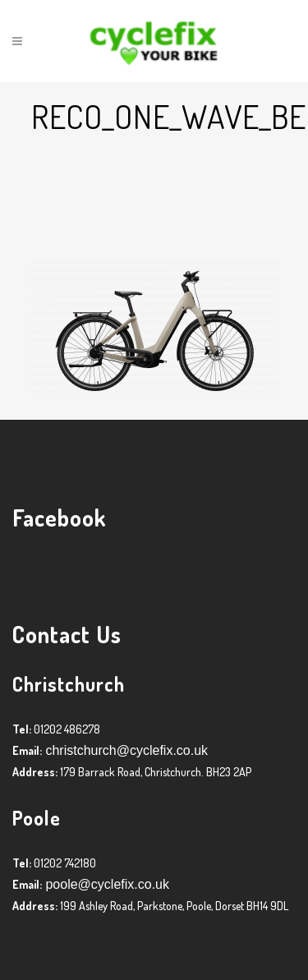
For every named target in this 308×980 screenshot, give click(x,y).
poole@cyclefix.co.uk (106, 884)
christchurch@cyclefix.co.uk (125, 750)
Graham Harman (168, 234)
